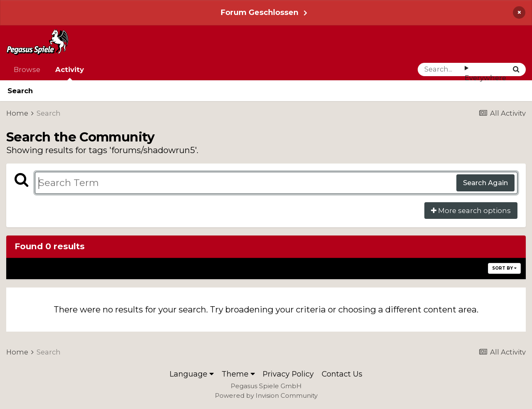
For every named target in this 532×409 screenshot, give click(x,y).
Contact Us (342, 374)
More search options (471, 211)
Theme (238, 374)
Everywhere (485, 78)
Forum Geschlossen (260, 12)
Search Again (485, 183)
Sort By (504, 268)
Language (192, 374)
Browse (27, 69)
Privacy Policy (288, 374)
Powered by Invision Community (266, 395)
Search (20, 91)
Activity (70, 73)
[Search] (441, 69)
